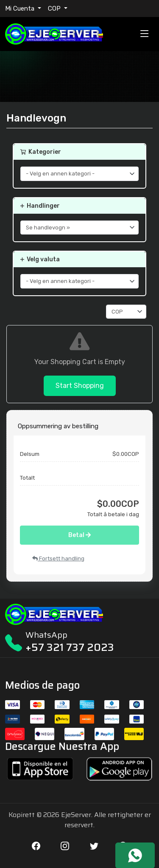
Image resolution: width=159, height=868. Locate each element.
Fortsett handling (58, 558)
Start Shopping (80, 386)
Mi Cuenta (21, 8)
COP (55, 8)
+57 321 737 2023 (70, 647)
